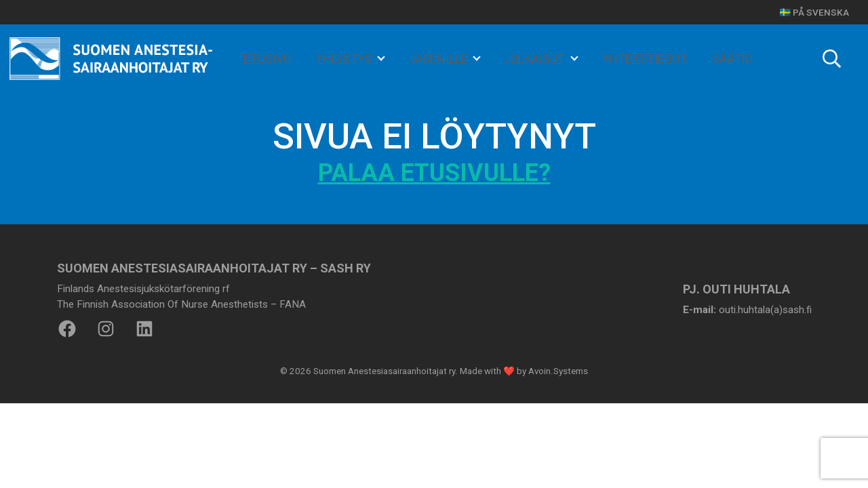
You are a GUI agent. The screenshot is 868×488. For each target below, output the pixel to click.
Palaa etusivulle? (434, 173)
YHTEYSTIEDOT (645, 59)
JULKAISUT (536, 59)
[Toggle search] (832, 59)
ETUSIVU (267, 59)
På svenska (821, 12)
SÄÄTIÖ (732, 59)
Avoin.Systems (558, 371)
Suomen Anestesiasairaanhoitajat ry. (386, 371)
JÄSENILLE (439, 59)
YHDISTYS (345, 59)
